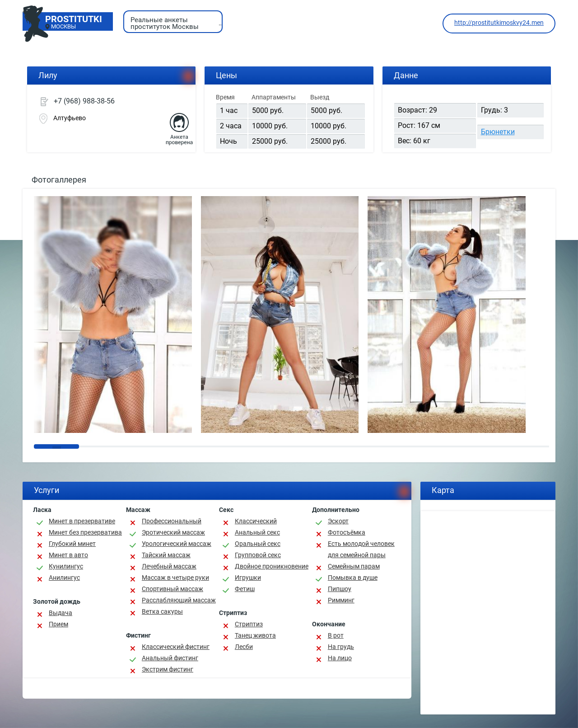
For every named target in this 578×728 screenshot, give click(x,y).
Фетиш (245, 589)
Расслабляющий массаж (179, 600)
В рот (336, 635)
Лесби (244, 647)
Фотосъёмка (347, 532)
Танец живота (255, 635)
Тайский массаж (166, 555)
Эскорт (338, 521)
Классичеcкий (256, 521)
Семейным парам (354, 566)
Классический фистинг (176, 647)
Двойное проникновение (272, 566)
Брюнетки (498, 132)
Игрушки (248, 578)
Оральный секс (258, 544)
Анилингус (64, 578)
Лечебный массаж (169, 566)
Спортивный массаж (172, 589)
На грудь (341, 647)
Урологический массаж (177, 544)
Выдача (61, 613)
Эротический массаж (173, 532)
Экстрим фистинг (168, 669)
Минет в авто (68, 555)
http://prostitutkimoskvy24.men (499, 23)
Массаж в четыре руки (175, 578)
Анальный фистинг (170, 658)
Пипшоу (340, 589)
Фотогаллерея (59, 180)
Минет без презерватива (85, 532)
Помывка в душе (353, 578)
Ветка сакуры (162, 611)
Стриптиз (249, 624)
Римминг (341, 600)
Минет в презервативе (82, 521)
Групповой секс (258, 555)
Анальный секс (257, 532)
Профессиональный (172, 521)
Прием (58, 624)
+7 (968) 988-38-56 (84, 101)
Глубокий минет (72, 544)
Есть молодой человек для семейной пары (361, 549)
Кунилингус (66, 566)
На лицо (340, 658)
